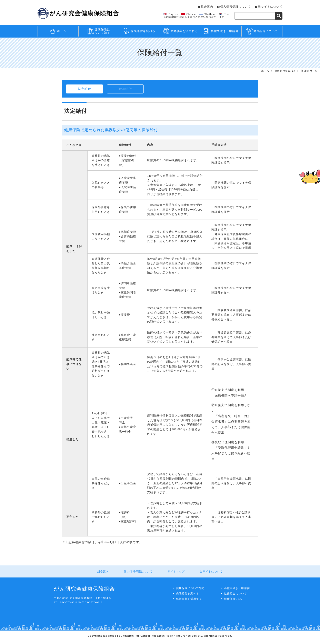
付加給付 (125, 90)
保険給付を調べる (143, 31)
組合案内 (207, 7)
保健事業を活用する (184, 31)
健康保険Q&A (233, 602)
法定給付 (84, 90)
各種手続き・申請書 (225, 31)
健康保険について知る (102, 31)
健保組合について (266, 31)
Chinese (191, 14)
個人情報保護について (236, 7)
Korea (227, 14)
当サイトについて (270, 7)
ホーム (62, 31)
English (173, 14)
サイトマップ (175, 575)
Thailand (210, 14)
